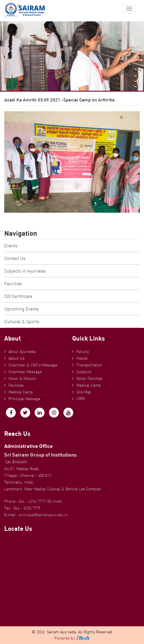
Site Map (84, 392)
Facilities (13, 284)
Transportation (89, 365)
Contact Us (15, 258)
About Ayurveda (22, 352)
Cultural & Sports (22, 321)
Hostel (82, 358)
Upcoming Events (22, 309)
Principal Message (24, 399)
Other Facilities (89, 378)
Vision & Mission (22, 378)
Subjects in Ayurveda (25, 271)
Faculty (83, 352)
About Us (16, 358)
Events (11, 246)
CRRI (81, 399)
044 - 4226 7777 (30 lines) (40, 501)
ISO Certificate (18, 296)
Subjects (84, 372)
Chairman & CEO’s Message (33, 365)
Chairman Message (25, 372)
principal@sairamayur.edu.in (43, 515)
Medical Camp (21, 392)
